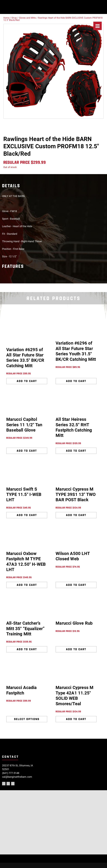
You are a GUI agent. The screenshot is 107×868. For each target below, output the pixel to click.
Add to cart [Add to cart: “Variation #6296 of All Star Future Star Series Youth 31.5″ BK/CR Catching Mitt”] (76, 381)
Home (6, 18)
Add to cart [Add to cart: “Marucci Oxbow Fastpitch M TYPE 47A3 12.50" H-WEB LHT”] (27, 585)
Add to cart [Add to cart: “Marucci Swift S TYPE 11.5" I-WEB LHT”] (27, 515)
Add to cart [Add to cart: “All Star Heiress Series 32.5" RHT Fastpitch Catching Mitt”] (76, 451)
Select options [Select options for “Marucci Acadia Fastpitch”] (27, 719)
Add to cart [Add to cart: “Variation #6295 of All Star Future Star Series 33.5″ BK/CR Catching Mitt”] (27, 381)
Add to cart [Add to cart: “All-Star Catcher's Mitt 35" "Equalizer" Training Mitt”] (27, 649)
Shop (14, 18)
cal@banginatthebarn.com (17, 777)
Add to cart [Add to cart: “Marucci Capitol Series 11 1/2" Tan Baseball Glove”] (27, 451)
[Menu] (98, 26)
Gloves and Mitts (27, 18)
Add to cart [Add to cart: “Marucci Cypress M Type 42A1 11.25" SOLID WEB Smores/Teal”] (76, 719)
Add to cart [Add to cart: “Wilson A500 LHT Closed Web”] (76, 585)
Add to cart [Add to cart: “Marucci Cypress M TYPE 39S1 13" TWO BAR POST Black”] (76, 515)
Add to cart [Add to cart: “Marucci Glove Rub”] (76, 649)
